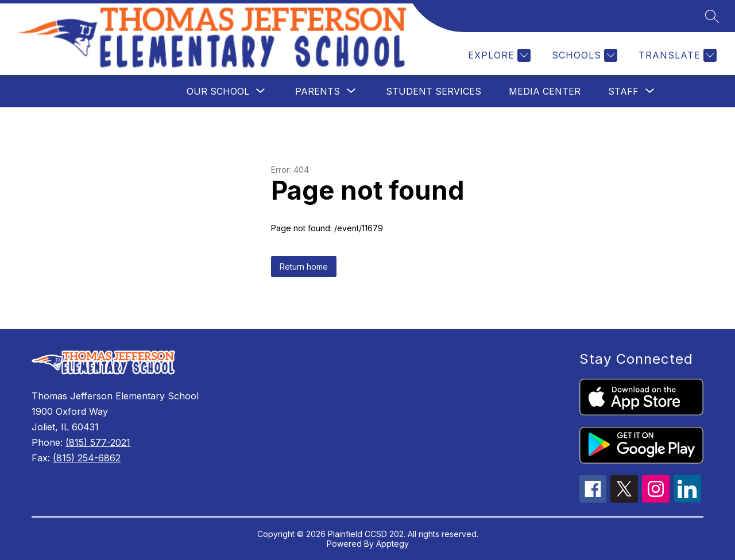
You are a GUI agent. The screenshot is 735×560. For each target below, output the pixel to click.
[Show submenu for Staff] (623, 91)
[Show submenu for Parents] (318, 91)
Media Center (545, 91)
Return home (304, 267)
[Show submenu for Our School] (218, 91)
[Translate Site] (676, 55)
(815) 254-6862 (87, 458)
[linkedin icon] (687, 499)
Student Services (434, 91)
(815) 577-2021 (98, 442)
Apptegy (392, 544)
